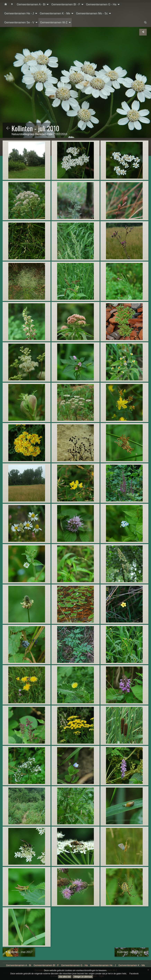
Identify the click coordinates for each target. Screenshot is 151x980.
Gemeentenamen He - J (19, 13)
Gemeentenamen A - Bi (31, 4)
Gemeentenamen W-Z (54, 22)
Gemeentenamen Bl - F (66, 4)
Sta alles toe (65, 977)
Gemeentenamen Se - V (19, 22)
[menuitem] (6, 5)
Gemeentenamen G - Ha (101, 4)
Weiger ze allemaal (83, 977)
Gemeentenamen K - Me (55, 13)
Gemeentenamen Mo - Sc (92, 13)
